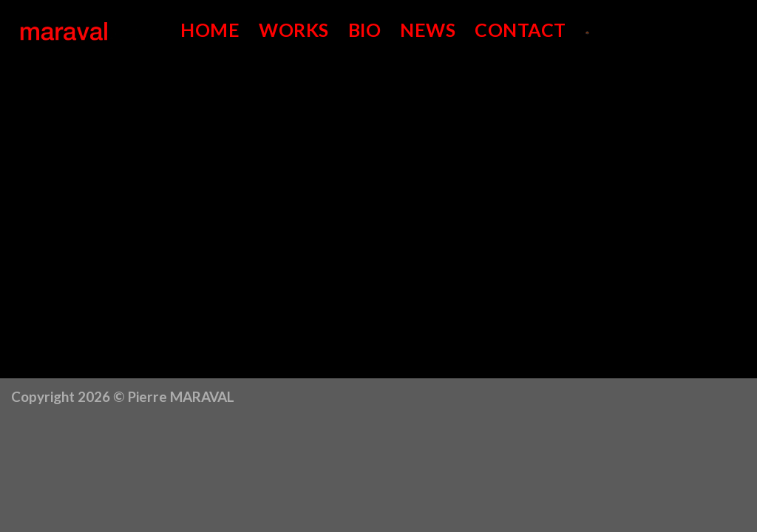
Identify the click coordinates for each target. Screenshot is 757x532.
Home (210, 30)
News (428, 30)
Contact (520, 30)
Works (294, 30)
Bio (365, 30)
